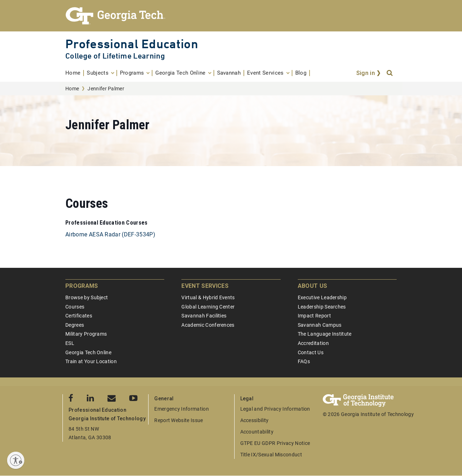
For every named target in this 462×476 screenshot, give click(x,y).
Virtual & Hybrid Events (208, 297)
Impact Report (314, 316)
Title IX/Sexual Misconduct (271, 455)
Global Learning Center (208, 307)
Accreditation (313, 343)
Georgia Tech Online (88, 352)
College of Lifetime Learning (115, 56)
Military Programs (86, 334)
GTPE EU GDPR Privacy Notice (275, 443)
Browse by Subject (87, 297)
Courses (75, 307)
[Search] (390, 73)
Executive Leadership (322, 297)
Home (72, 89)
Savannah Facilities (204, 316)
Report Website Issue (179, 420)
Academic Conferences (208, 325)
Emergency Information (182, 409)
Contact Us (311, 352)
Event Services (205, 286)
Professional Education (132, 44)
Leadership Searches (322, 307)
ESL (70, 343)
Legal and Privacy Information (275, 409)
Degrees (75, 325)
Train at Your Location (91, 361)
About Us (313, 286)
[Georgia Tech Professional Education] (231, 16)
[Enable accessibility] (16, 460)
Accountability (257, 432)
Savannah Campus (320, 325)
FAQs (304, 361)
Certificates (79, 316)
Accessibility (255, 420)
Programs (82, 286)
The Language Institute (325, 334)
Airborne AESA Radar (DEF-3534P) (110, 234)
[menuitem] (75, 73)
